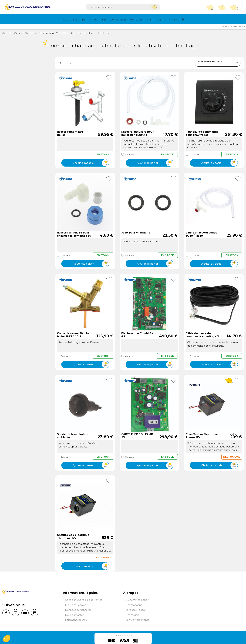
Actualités (177, 20)
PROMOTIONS (97, 20)
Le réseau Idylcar (135, 609)
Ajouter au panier (155, 163)
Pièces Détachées (25, 33)
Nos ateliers (132, 615)
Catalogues (118, 20)
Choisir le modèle (91, 163)
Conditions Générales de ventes (84, 600)
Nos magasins (156, 20)
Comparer (128, 154)
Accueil (7, 33)
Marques (136, 20)
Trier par (186, 63)
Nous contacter (74, 615)
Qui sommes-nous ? (137, 600)
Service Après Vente (137, 619)
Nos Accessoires (73, 20)
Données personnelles (78, 609)
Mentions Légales (76, 605)
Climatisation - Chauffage (53, 33)
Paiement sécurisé (76, 619)
